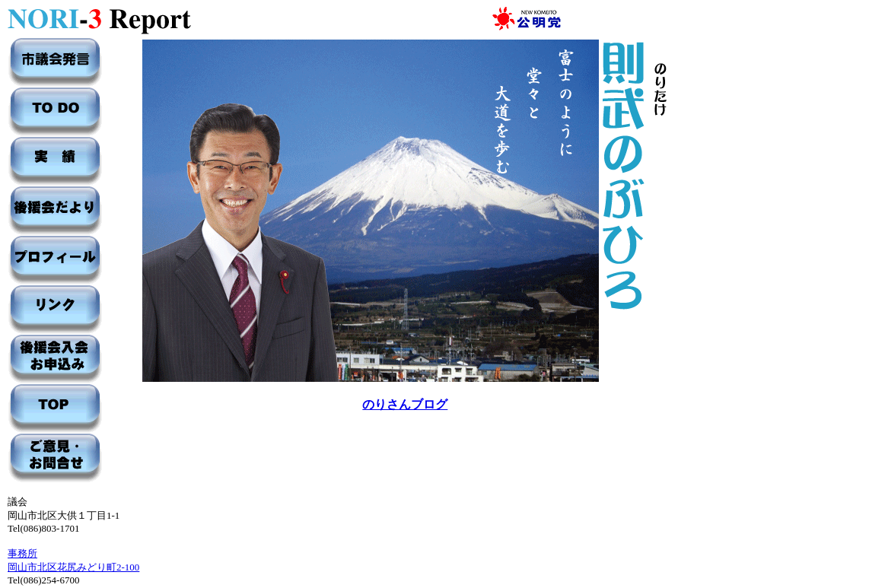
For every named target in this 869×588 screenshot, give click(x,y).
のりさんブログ (405, 404)
